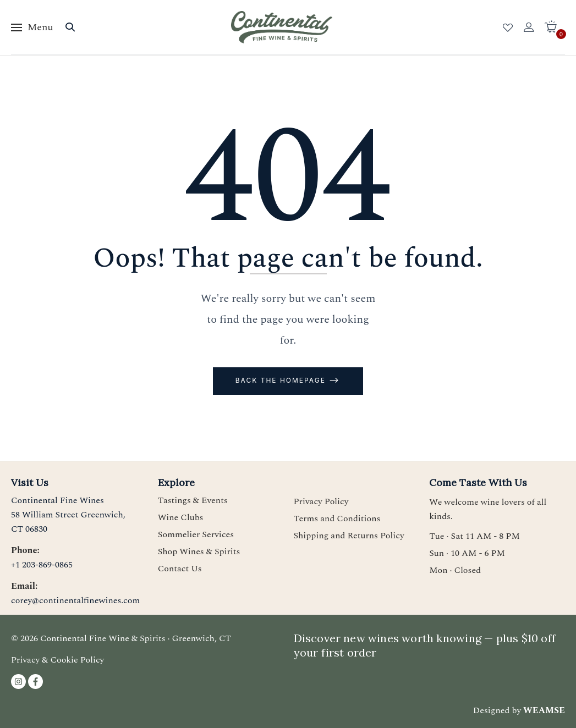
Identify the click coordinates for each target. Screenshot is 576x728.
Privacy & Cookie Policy (57, 660)
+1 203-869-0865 (42, 565)
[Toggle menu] (32, 27)
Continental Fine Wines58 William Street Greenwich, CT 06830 (68, 515)
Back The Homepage (282, 380)
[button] (555, 27)
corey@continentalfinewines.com (75, 600)
